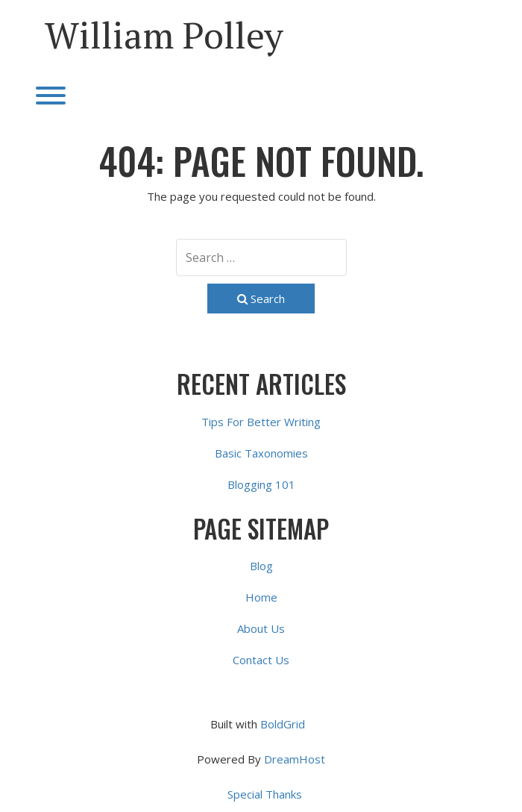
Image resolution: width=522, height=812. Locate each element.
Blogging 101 (261, 484)
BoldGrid (283, 724)
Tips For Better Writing (261, 422)
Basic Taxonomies (261, 453)
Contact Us (261, 660)
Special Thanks (265, 794)
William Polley (164, 35)
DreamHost (295, 759)
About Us (261, 628)
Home (261, 597)
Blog (261, 566)
